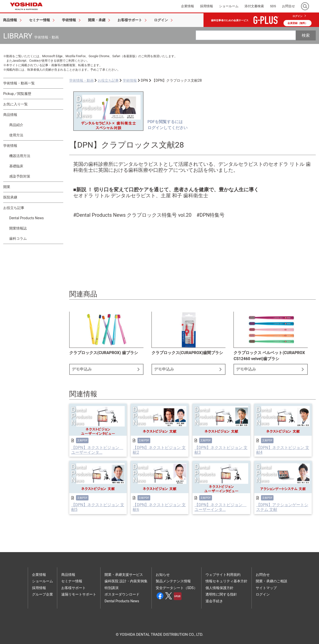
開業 (7, 187)
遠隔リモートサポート (79, 594)
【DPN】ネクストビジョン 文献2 (159, 450)
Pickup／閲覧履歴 (17, 94)
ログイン (297, 16)
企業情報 (39, 575)
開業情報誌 (18, 228)
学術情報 (10, 146)
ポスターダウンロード (122, 594)
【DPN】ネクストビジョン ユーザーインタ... (97, 450)
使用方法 (16, 135)
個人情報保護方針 (219, 588)
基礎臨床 (16, 166)
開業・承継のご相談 (271, 581)
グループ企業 (42, 594)
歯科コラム (18, 238)
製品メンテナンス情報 (173, 581)
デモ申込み (106, 369)
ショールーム (42, 581)
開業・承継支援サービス (124, 575)
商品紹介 (16, 125)
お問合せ (263, 575)
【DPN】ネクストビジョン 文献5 (98, 507)
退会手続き (214, 601)
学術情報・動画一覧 (19, 83)
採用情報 (39, 588)
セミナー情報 (72, 581)
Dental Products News (26, 218)
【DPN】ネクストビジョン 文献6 (159, 507)
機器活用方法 (20, 156)
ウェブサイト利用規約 (223, 575)
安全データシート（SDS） (176, 588)
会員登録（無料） (297, 23)
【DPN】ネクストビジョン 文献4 (283, 450)
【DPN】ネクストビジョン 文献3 (221, 450)
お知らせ (163, 575)
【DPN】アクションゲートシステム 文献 (282, 507)
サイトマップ (266, 588)
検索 (306, 35)
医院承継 (10, 197)
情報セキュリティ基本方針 (226, 581)
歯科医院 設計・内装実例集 (126, 581)
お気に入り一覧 (15, 104)
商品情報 (10, 115)
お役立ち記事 (14, 208)
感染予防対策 (20, 176)
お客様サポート (73, 588)
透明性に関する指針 (221, 594)
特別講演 (111, 588)
